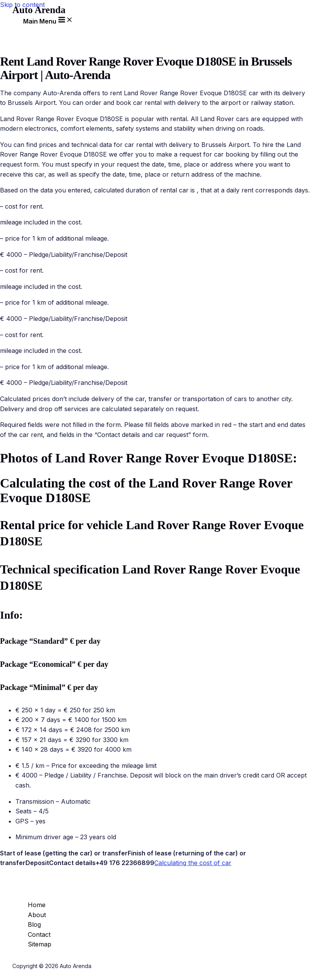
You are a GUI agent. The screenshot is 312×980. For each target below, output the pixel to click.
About (37, 915)
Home (37, 905)
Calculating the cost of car (193, 863)
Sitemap (40, 944)
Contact (39, 934)
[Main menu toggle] (48, 20)
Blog (34, 924)
